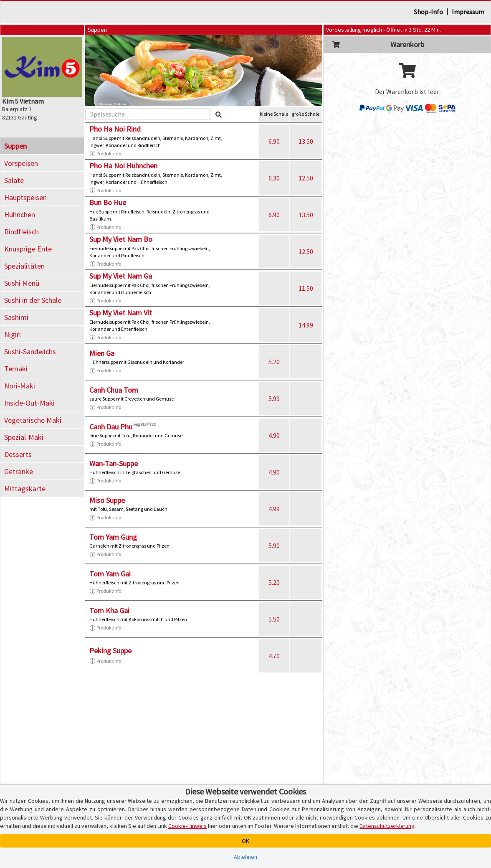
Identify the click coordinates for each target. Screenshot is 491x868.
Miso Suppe (107, 500)
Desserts (18, 454)
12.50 (306, 178)
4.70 (274, 656)
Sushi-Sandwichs (30, 352)
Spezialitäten (24, 266)
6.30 (274, 178)
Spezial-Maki (24, 437)
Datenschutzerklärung (387, 826)
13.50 (306, 141)
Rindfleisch (22, 232)
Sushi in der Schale (33, 300)
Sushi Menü (22, 283)
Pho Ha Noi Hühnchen (123, 166)
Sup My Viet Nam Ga (121, 276)
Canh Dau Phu (111, 427)
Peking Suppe (110, 651)
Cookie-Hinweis (187, 826)
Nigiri (13, 334)
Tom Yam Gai (110, 574)
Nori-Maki (20, 386)
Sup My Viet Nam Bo (121, 239)
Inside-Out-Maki (29, 403)
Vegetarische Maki (33, 420)
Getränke (19, 471)
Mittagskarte (25, 489)
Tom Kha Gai (109, 610)
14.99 (306, 325)
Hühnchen (20, 214)
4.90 (274, 435)
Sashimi (16, 317)
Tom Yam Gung (113, 537)
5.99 (274, 398)
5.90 (274, 546)
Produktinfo (105, 154)
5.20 (274, 362)
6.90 (274, 141)
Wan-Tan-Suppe (114, 463)
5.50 (274, 619)
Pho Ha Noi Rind (115, 129)
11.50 (306, 288)
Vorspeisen (21, 163)
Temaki (16, 369)
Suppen (15, 146)
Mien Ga (102, 353)
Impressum (468, 12)
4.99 (274, 509)
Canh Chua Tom (114, 390)
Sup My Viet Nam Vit (121, 313)
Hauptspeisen (25, 197)
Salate (14, 180)
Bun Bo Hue (108, 202)
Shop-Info (428, 12)
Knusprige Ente (28, 249)
